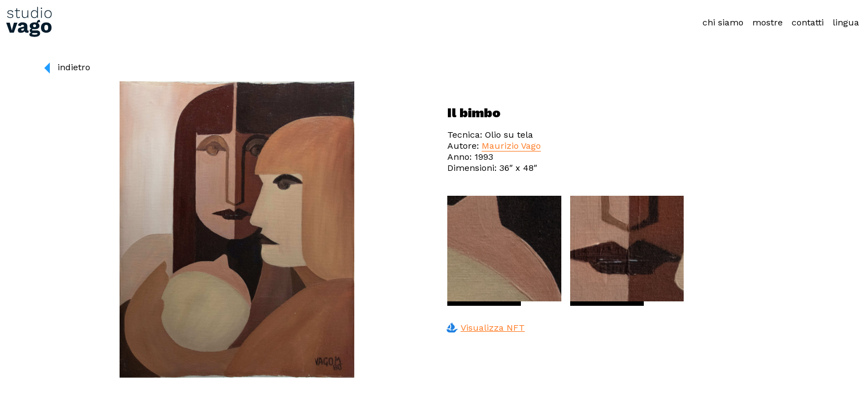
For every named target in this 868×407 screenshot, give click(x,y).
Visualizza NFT (484, 328)
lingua (846, 22)
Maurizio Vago (511, 146)
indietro (74, 67)
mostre (768, 22)
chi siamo (723, 22)
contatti (808, 22)
